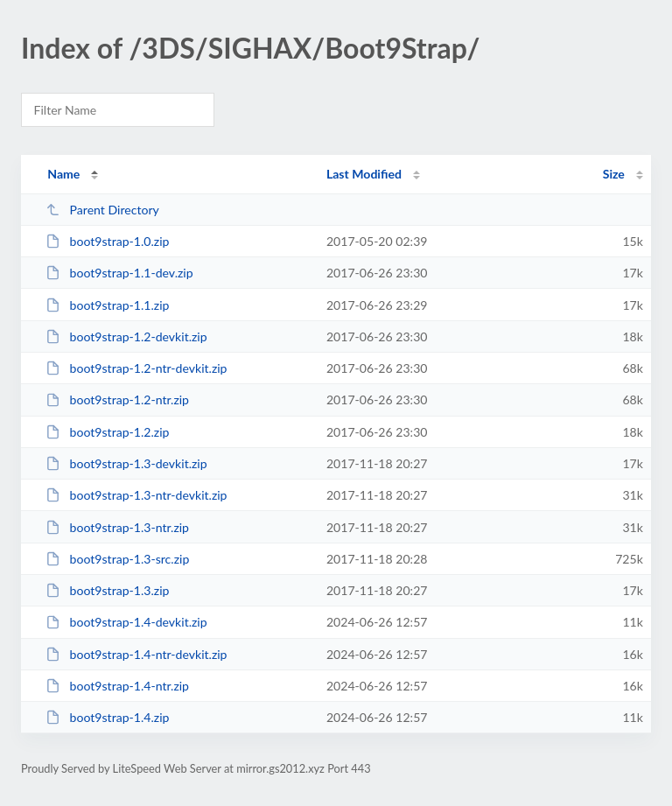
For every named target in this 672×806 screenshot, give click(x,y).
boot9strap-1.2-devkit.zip (126, 336)
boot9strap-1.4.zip (107, 717)
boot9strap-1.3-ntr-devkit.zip (136, 495)
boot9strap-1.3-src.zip (117, 559)
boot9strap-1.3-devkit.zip (126, 463)
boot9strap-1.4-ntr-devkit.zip (136, 654)
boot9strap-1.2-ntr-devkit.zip (136, 368)
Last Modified (364, 174)
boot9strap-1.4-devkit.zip (126, 622)
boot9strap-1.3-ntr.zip (117, 527)
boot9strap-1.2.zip (107, 432)
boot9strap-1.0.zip (107, 241)
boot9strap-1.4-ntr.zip (117, 686)
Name (63, 174)
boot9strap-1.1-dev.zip (119, 273)
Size (614, 174)
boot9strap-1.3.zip (107, 590)
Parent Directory (102, 210)
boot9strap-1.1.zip (107, 305)
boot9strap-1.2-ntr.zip (117, 399)
